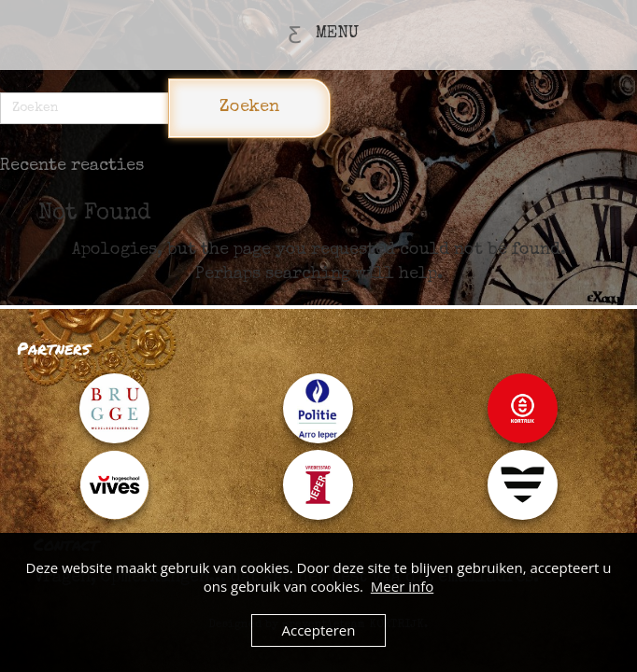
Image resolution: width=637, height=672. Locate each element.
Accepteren (319, 630)
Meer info (402, 586)
